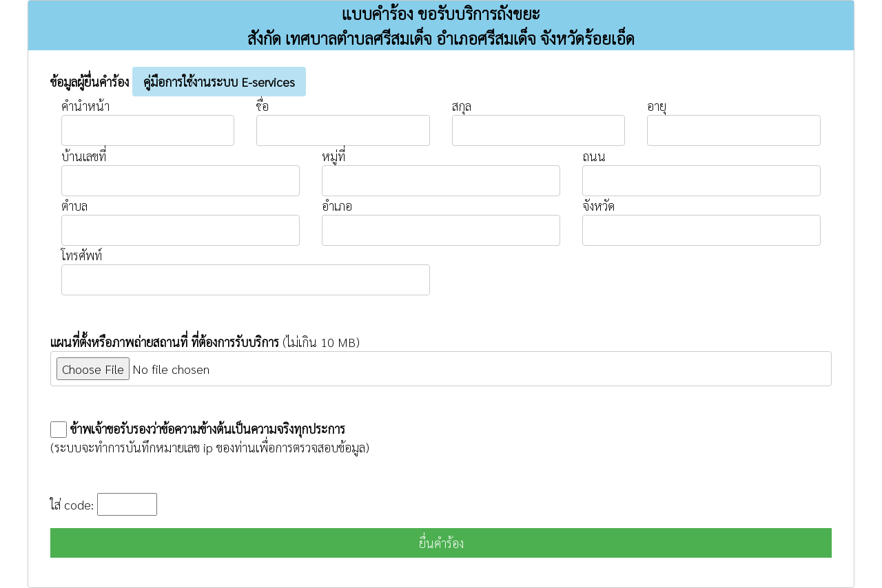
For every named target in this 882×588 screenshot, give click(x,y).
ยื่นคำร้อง (441, 543)
